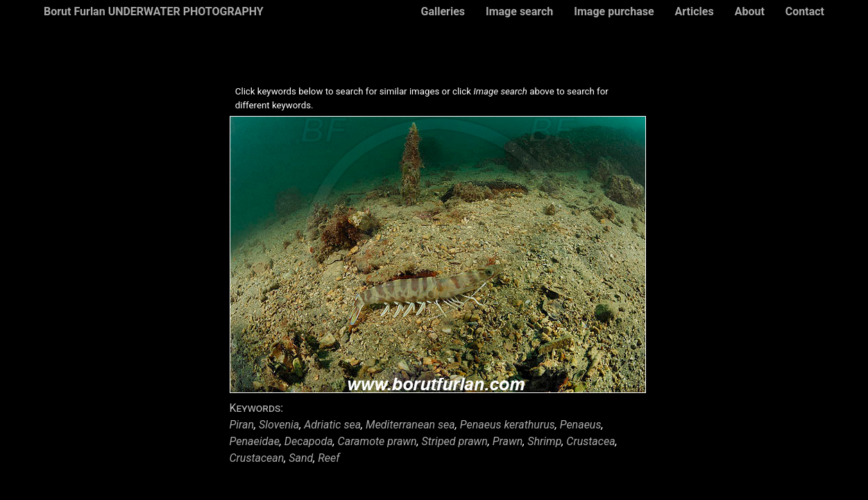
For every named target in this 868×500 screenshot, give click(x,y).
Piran (242, 425)
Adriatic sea (332, 425)
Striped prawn (455, 441)
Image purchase (614, 11)
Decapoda (309, 441)
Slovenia (279, 425)
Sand (301, 458)
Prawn (508, 441)
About (750, 11)
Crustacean (257, 458)
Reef (329, 458)
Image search (519, 11)
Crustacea (590, 441)
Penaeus (581, 425)
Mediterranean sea (410, 425)
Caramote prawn (377, 441)
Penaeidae (255, 441)
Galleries (443, 11)
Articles (695, 11)
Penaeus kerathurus (508, 425)
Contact (805, 11)
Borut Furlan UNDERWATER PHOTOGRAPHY (154, 11)
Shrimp (544, 441)
